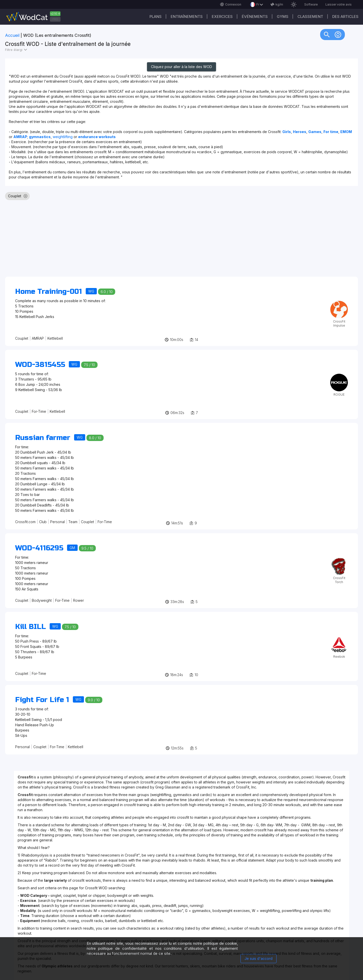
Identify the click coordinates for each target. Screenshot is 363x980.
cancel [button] (25, 196)
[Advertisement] (156, 241)
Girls (287, 132)
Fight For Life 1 (42, 700)
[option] (13, 196)
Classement (310, 17)
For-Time (39, 411)
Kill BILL (31, 627)
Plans (156, 17)
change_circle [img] (338, 34)
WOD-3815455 (40, 365)
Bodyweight (42, 600)
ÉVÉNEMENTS (255, 17)
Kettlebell (55, 338)
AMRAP (38, 338)
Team (73, 522)
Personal (57, 522)
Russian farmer (43, 438)
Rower (79, 600)
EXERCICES (222, 17)
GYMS (283, 17)
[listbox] (181, 198)
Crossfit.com (25, 522)
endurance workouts (97, 137)
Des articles (345, 17)
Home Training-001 (49, 292)
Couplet (22, 338)
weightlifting (63, 137)
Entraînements (187, 17)
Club (43, 522)
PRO (55, 19)
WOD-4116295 (39, 548)
